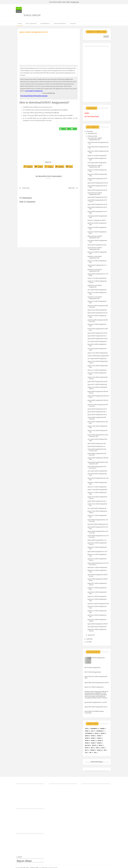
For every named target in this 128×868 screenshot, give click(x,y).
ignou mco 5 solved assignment (97, 384)
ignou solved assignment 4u (96, 446)
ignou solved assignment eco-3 (97, 540)
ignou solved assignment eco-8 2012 (96, 702)
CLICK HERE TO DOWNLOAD (34, 91)
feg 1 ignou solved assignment (97, 627)
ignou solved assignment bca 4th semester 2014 (98, 436)
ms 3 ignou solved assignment (97, 508)
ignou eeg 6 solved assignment (97, 310)
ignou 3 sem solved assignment (97, 490)
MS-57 (86, 750)
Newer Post (26, 188)
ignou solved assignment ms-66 (97, 313)
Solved (99, 750)
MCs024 (87, 741)
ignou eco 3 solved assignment (97, 487)
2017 (88, 132)
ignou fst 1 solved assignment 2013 (98, 604)
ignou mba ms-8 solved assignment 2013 (95, 237)
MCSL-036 (87, 745)
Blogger (100, 762)
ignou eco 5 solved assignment (97, 370)
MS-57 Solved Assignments (93, 672)
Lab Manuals (100, 731)
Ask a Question (31, 24)
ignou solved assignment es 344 (98, 552)
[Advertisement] (49, 47)
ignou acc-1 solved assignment (97, 596)
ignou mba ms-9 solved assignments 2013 (95, 139)
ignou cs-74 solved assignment (97, 278)
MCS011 (97, 733)
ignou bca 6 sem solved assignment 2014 (95, 270)
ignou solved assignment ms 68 (97, 333)
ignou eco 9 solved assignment (97, 156)
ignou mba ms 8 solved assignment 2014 (95, 249)
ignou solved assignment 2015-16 (98, 624)
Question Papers (60, 24)
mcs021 (93, 738)
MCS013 (87, 736)
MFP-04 (100, 745)
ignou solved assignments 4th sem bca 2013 (97, 450)
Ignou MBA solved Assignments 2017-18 (97, 683)
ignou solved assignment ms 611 (97, 382)
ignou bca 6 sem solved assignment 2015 (95, 257)
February (91, 136)
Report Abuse (24, 861)
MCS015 (99, 736)
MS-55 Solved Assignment (92, 668)
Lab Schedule (89, 733)
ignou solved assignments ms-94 (98, 183)
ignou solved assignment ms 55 (97, 409)
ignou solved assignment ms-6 (97, 336)
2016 (88, 639)
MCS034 (93, 743)
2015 (88, 642)
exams (87, 731)
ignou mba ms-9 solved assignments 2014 (95, 166)
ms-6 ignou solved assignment (97, 341)
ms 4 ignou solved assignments (97, 471)
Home (20, 24)
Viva (95, 753)
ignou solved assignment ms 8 (97, 245)
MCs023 (99, 738)
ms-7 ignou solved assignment (97, 290)
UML (90, 753)
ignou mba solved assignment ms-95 (96, 707)
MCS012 (103, 733)
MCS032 (100, 741)
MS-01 (92, 748)
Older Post (72, 188)
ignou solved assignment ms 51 (97, 415)
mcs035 (99, 743)
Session (92, 750)
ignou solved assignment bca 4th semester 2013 (98, 463)
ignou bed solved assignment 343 (98, 524)
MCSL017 (94, 745)
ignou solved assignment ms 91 (97, 190)
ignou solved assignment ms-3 (97, 501)
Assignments (45, 24)
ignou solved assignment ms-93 (97, 197)
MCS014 (93, 736)
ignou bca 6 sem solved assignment (95, 286)
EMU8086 (102, 729)
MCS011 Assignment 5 (98, 658)
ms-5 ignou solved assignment (97, 359)
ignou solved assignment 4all (97, 444)
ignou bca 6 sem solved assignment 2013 (95, 298)
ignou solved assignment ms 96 (97, 204)
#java (86, 729)
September (91, 133)
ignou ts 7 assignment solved (97, 220)
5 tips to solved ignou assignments (98, 356)
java (92, 731)
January (90, 635)
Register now (75, 2)
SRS (105, 750)
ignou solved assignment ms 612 (98, 339)
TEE (86, 753)
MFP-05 (87, 748)
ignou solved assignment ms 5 (97, 412)
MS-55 (103, 748)
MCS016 (87, 738)
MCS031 (93, 741)
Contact (73, 24)
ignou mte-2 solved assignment (97, 567)
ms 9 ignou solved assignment (97, 163)
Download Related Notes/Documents (34, 96)
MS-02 (97, 748)
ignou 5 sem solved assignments (98, 353)
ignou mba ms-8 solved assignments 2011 (95, 194)
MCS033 (87, 743)
